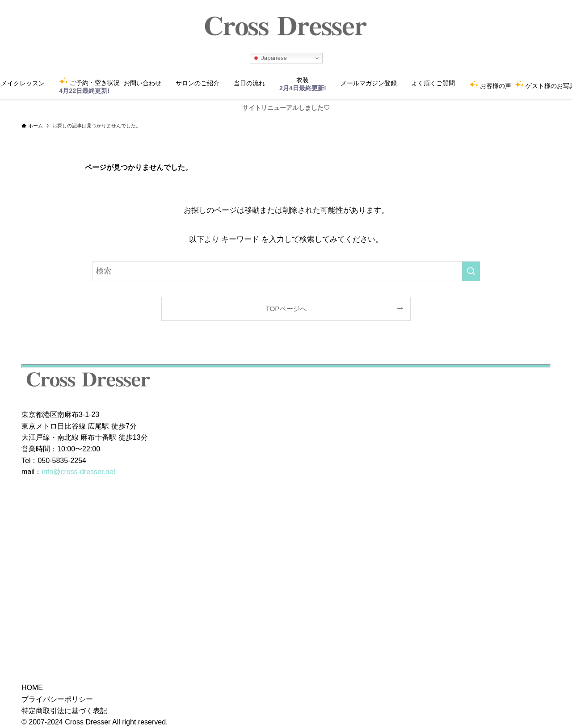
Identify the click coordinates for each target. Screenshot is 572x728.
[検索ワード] (286, 271)
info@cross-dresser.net (78, 472)
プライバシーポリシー (57, 699)
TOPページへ (286, 309)
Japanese (270, 58)
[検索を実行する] (471, 271)
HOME (32, 688)
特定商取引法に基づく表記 (64, 711)
